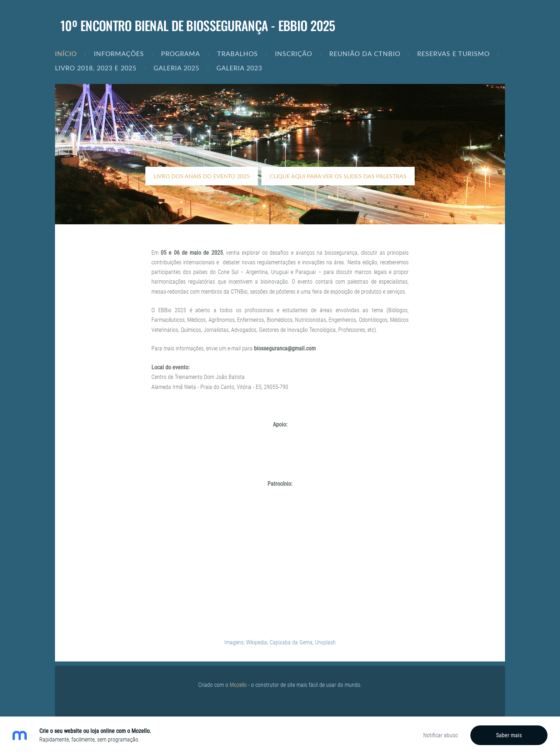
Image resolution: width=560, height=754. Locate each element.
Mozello (238, 685)
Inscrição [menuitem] (294, 53)
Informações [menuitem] (119, 53)
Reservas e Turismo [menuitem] (453, 53)
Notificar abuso (441, 735)
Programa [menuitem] (181, 53)
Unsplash (325, 642)
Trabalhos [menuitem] (237, 53)
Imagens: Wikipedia (246, 642)
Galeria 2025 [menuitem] (176, 68)
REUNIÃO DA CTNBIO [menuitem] (365, 53)
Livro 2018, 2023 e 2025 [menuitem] (96, 68)
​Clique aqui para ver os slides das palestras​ (338, 176)
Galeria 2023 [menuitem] (239, 68)
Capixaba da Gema (291, 642)
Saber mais (509, 735)
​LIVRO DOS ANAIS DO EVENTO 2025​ (202, 176)
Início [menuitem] (66, 53)
